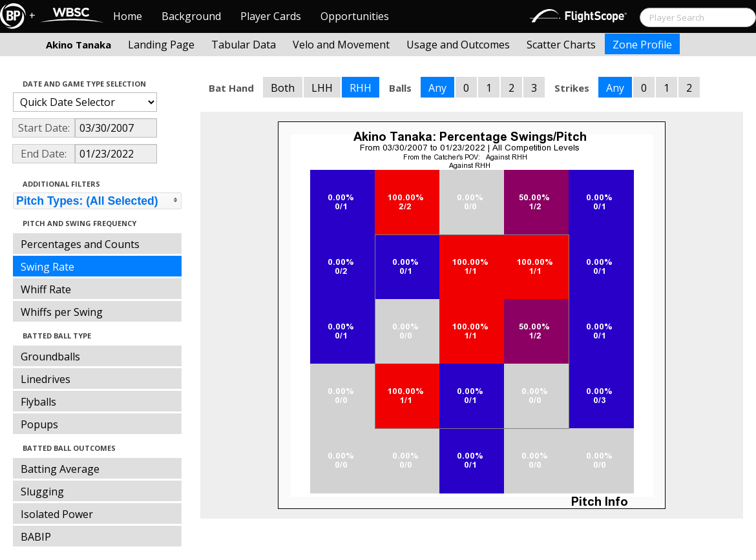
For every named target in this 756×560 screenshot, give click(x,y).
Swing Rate (47, 267)
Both (283, 88)
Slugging (42, 492)
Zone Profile (642, 45)
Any (437, 88)
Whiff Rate (46, 289)
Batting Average (60, 469)
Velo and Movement (341, 45)
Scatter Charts (561, 45)
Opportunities (355, 16)
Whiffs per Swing (62, 312)
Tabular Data (244, 45)
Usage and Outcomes (458, 45)
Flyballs (38, 402)
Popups (39, 424)
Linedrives (46, 379)
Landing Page (161, 45)
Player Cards (271, 16)
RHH (361, 88)
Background (191, 16)
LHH (322, 88)
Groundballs (50, 357)
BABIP (36, 537)
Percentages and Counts (80, 244)
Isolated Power (57, 514)
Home (128, 16)
